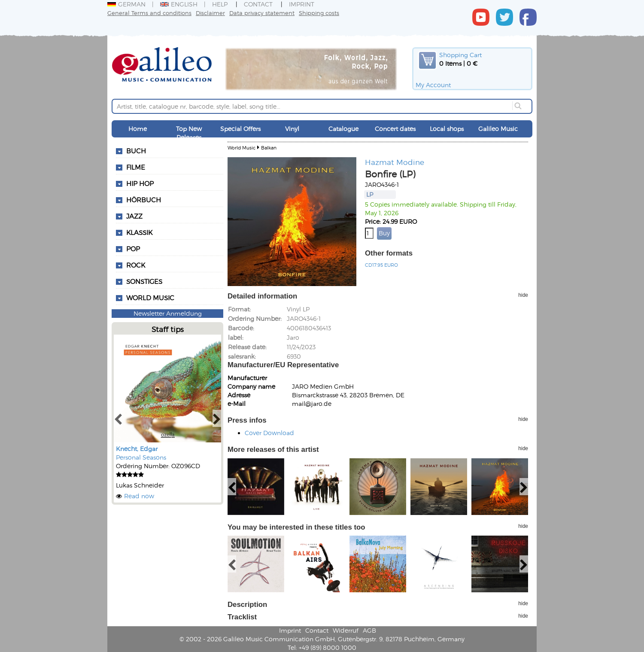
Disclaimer (210, 13)
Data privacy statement (262, 13)
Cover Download (269, 433)
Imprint (302, 4)
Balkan (269, 148)
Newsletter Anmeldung (168, 313)
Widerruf (346, 630)
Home (138, 129)
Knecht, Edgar (137, 449)
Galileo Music (498, 129)
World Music (150, 298)
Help (220, 4)
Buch (136, 151)
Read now (139, 496)
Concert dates (395, 129)
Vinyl (292, 129)
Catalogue (343, 129)
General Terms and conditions (149, 13)
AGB (369, 630)
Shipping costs (319, 13)
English (179, 4)
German (126, 4)
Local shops (447, 129)
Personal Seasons (141, 457)
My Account (433, 85)
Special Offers (240, 129)
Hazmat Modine (395, 162)
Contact (258, 4)
